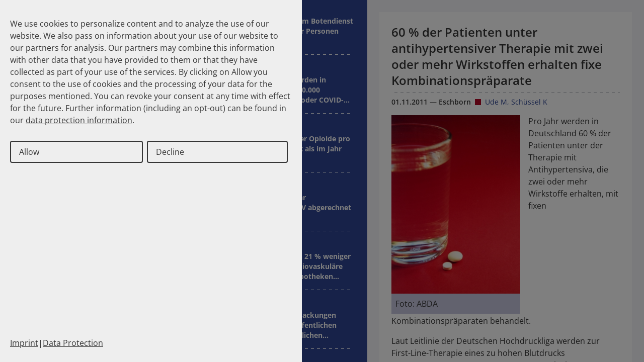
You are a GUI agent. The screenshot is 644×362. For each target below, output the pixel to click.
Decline (170, 152)
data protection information (79, 120)
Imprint (24, 343)
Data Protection (73, 343)
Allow (29, 152)
